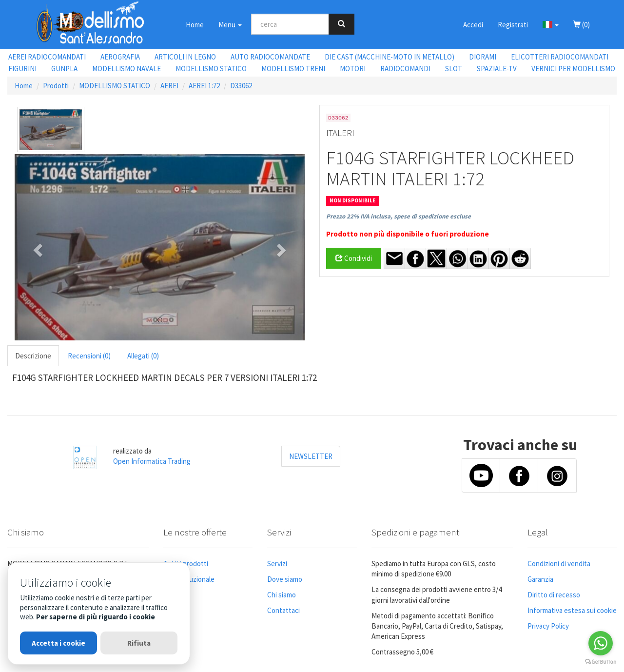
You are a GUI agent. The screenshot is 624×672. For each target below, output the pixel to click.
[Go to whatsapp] (601, 643)
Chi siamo (282, 595)
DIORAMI (483, 57)
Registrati (513, 25)
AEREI (169, 86)
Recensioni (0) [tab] (89, 356)
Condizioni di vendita (559, 563)
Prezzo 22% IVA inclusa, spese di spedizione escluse (399, 216)
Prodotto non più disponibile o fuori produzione (408, 234)
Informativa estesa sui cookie (572, 610)
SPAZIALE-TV (497, 69)
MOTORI (353, 69)
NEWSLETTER (311, 456)
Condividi (354, 258)
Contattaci (283, 610)
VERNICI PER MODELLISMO (573, 69)
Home (195, 25)
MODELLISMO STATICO (211, 69)
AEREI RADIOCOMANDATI (47, 57)
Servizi (277, 563)
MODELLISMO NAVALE (127, 69)
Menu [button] (230, 25)
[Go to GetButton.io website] (601, 662)
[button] (551, 24)
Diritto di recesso (554, 595)
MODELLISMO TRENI (293, 69)
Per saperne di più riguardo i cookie (96, 617)
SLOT (454, 69)
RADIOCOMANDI (405, 69)
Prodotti (56, 86)
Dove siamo (285, 579)
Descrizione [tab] (33, 356)
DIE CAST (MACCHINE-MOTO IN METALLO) (390, 57)
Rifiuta (139, 643)
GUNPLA (64, 69)
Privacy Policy (548, 626)
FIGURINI (22, 69)
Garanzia (540, 579)
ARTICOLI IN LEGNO (185, 57)
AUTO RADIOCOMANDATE (270, 57)
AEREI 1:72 (204, 86)
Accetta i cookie (58, 643)
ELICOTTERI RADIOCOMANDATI (560, 57)
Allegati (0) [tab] (143, 356)
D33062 (241, 86)
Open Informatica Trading (152, 461)
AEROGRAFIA (120, 57)
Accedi (473, 25)
